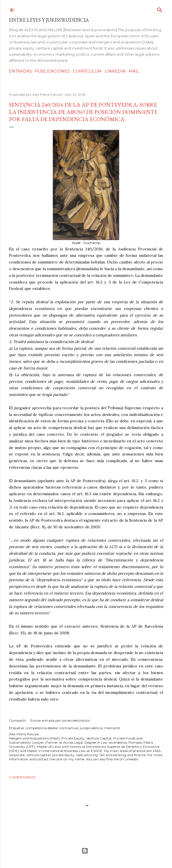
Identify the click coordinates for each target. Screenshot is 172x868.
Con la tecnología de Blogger (85, 851)
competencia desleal (42, 728)
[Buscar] (160, 9)
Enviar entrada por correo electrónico (60, 720)
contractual (69, 728)
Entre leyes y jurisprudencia (49, 20)
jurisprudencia (91, 728)
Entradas (20, 71)
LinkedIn (115, 71)
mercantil (112, 728)
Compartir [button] (18, 720)
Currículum (87, 71)
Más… (135, 71)
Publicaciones (52, 71)
